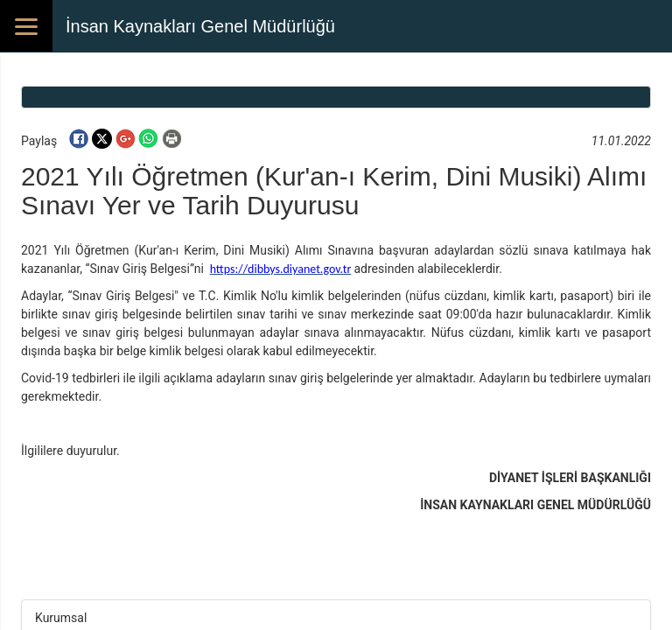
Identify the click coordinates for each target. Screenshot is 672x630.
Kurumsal (61, 618)
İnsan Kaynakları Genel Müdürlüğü (200, 26)
